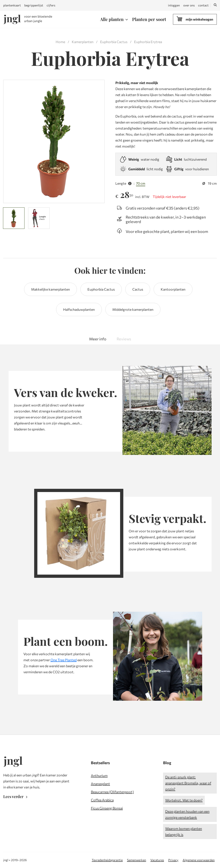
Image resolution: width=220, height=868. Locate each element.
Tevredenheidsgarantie (107, 860)
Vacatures (157, 860)
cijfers (51, 5)
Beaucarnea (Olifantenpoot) (112, 792)
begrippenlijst (34, 5)
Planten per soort (149, 19)
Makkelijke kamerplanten (50, 289)
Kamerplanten (83, 42)
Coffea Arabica (102, 800)
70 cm (141, 183)
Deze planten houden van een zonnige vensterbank (187, 814)
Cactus (138, 289)
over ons (189, 5)
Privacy (173, 860)
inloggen (174, 5)
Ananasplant (100, 784)
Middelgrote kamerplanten (133, 309)
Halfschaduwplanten (79, 309)
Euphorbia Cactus (114, 42)
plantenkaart (12, 5)
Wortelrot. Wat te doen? (184, 800)
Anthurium (99, 775)
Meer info (98, 339)
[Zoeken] (215, 5)
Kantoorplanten (173, 289)
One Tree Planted (64, 660)
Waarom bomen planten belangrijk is (184, 831)
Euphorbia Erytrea (148, 42)
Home (60, 42)
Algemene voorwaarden (199, 860)
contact (203, 5)
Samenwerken (137, 860)
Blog (167, 763)
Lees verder (16, 797)
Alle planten (112, 19)
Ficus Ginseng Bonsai (107, 808)
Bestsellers (100, 763)
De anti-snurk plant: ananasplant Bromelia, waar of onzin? (188, 783)
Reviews (124, 339)
